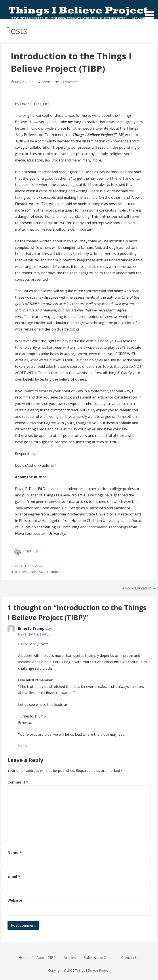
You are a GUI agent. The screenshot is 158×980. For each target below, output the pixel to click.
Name (14, 853)
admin (46, 82)
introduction (52, 572)
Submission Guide (99, 958)
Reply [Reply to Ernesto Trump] (23, 746)
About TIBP (46, 958)
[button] (151, 10)
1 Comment (69, 82)
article (32, 572)
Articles (70, 958)
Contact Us (130, 958)
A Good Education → (139, 588)
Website (15, 900)
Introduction (33, 566)
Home (24, 958)
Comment (18, 782)
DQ (40, 572)
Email (14, 876)
